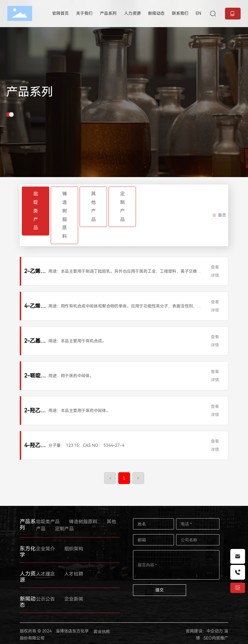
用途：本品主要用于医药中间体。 (79, 411)
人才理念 (45, 574)
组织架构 (74, 549)
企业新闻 (74, 599)
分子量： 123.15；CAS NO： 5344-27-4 (86, 445)
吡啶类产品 (36, 211)
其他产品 (93, 206)
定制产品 (122, 206)
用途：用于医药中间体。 (71, 376)
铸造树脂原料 (65, 215)
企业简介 (45, 549)
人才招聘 (74, 574)
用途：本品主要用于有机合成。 (77, 341)
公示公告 (45, 599)
